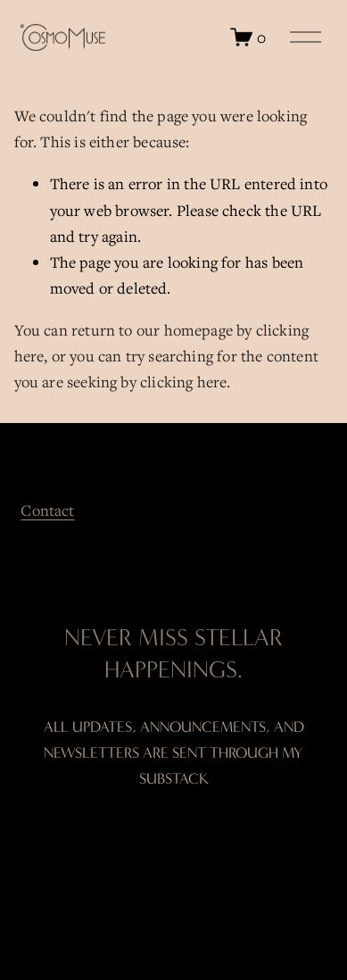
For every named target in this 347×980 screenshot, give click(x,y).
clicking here (183, 382)
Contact (47, 510)
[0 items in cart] (248, 37)
